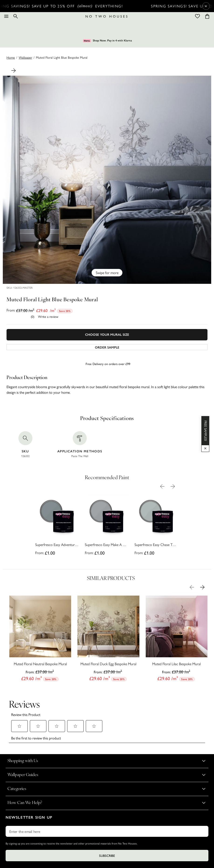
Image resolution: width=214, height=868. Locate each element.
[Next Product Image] (14, 71)
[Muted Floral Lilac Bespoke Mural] (177, 640)
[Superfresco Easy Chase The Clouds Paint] (156, 526)
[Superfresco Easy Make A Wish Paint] (107, 526)
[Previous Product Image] (162, 486)
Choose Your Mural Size (107, 335)
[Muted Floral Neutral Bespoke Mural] (40, 640)
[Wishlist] (197, 16)
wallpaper (25, 57)
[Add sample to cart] (107, 347)
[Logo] (107, 16)
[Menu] (6, 16)
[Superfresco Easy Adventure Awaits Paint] (57, 526)
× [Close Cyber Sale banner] (206, 6)
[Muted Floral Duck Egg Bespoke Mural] (108, 640)
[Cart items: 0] (207, 16)
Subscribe (107, 823)
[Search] (16, 16)
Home (11, 57)
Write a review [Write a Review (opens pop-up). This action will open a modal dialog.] (48, 316)
